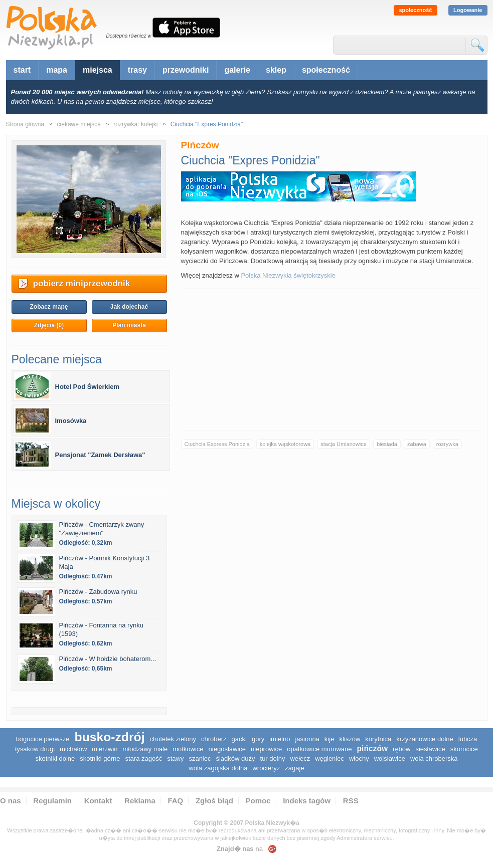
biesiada (387, 444)
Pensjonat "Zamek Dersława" (100, 455)
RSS (351, 801)
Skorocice (464, 749)
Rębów (401, 749)
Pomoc (258, 801)
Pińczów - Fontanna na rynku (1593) (101, 629)
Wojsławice (390, 758)
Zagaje (294, 768)
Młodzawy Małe (145, 749)
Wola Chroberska (434, 758)
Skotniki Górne (100, 758)
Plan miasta (129, 325)
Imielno (280, 739)
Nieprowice (266, 749)
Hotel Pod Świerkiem (88, 387)
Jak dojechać (129, 307)
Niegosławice (227, 749)
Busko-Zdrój (110, 737)
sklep (276, 70)
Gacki (239, 739)
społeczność (415, 10)
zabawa (417, 444)
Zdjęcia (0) (49, 325)
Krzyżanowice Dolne (425, 739)
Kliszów (350, 739)
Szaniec (200, 758)
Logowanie (468, 10)
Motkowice (188, 749)
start (22, 70)
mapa (57, 70)
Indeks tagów (307, 801)
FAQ (175, 801)
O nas (11, 801)
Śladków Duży (235, 758)
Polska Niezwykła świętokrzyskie (288, 275)
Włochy (359, 758)
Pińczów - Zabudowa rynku (98, 592)
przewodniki (186, 70)
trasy (137, 70)
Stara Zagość (143, 758)
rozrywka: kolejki (135, 124)
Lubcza (468, 739)
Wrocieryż (266, 768)
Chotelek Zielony (173, 739)
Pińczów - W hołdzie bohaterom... (108, 659)
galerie (237, 70)
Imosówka (71, 421)
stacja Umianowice (344, 444)
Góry (258, 739)
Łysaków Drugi (35, 749)
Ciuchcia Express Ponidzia (217, 444)
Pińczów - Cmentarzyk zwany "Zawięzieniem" (102, 529)
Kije (330, 739)
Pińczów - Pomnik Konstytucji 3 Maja (105, 562)
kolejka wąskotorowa (285, 444)
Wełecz (300, 758)
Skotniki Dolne (55, 758)
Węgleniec (330, 758)
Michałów (73, 749)
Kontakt (98, 801)
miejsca (98, 70)
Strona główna (25, 124)
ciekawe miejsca (79, 124)
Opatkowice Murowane (319, 749)
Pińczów (373, 748)
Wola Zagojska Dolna (218, 768)
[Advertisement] (332, 359)
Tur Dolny (273, 758)
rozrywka (447, 444)
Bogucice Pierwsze (43, 739)
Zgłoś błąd (214, 801)
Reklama (140, 801)
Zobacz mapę (49, 307)
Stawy (175, 758)
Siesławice (430, 749)
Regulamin (52, 801)
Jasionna (307, 739)
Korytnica (378, 739)
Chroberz (214, 739)
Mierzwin (105, 749)
